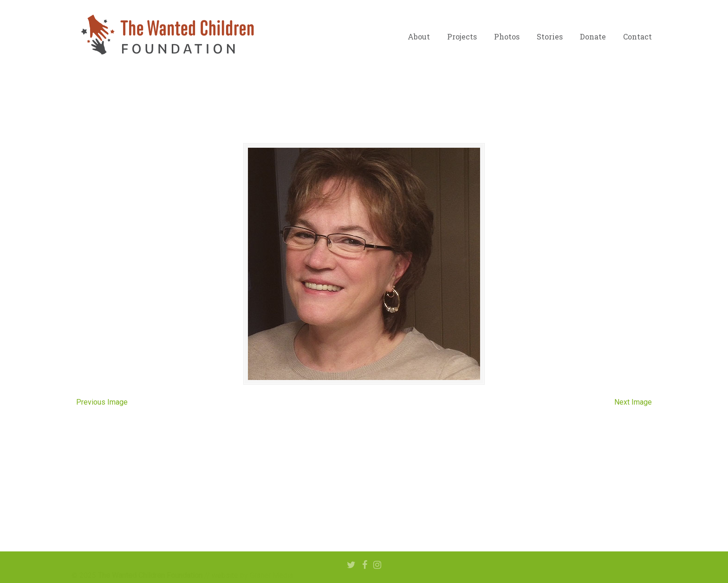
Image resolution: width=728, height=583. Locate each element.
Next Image (633, 402)
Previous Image (102, 402)
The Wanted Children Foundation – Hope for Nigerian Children (167, 35)
